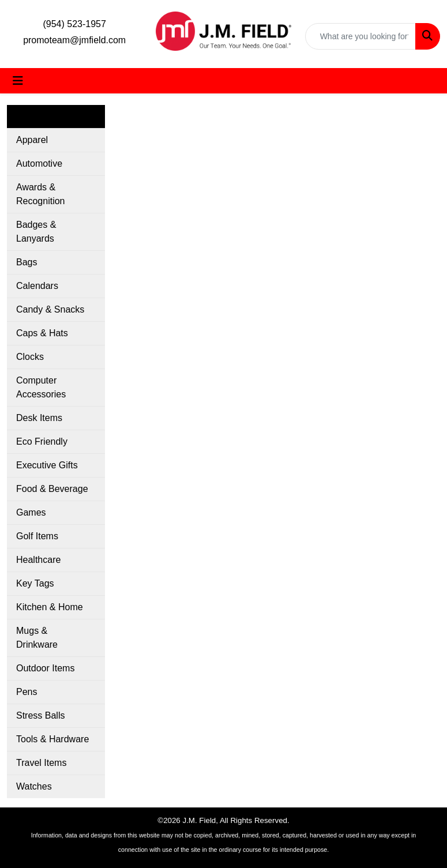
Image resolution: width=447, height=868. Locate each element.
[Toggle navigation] (18, 81)
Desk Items (39, 418)
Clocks (30, 357)
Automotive (39, 164)
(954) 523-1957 (74, 24)
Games (31, 512)
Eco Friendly (42, 441)
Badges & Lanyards (36, 232)
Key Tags (35, 583)
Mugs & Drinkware (37, 638)
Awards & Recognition (41, 194)
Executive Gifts (47, 465)
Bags (27, 262)
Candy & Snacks (50, 309)
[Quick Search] (360, 36)
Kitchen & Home (50, 607)
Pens (27, 692)
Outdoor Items (45, 668)
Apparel (32, 140)
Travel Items (41, 763)
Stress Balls (40, 715)
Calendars (37, 286)
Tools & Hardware (52, 739)
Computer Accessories (41, 387)
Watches (34, 786)
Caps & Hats (42, 333)
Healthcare (38, 560)
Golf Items (37, 536)
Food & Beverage (52, 489)
